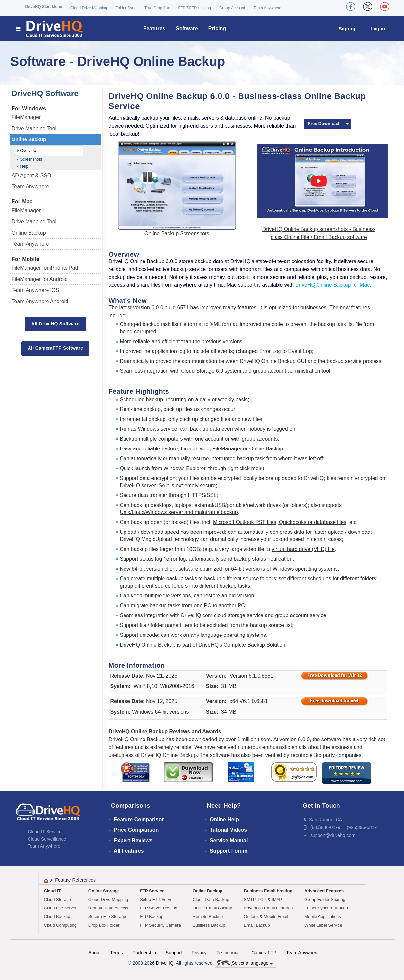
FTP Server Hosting (159, 908)
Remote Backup (208, 917)
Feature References (75, 880)
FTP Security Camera (160, 925)
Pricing (217, 28)
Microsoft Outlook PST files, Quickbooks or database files (280, 522)
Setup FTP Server (157, 899)
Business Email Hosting (268, 891)
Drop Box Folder (104, 925)
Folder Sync (126, 8)
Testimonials (229, 953)
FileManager (26, 117)
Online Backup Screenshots (177, 233)
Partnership (144, 953)
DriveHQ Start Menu (44, 7)
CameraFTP (264, 953)
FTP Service (152, 891)
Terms (117, 953)
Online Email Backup (212, 908)
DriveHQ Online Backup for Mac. (333, 285)
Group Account (232, 8)
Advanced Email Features (268, 908)
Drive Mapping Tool (34, 128)
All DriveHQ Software (55, 324)
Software (187, 28)
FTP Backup (152, 917)
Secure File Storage (107, 917)
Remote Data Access (108, 908)
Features (154, 28)
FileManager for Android (40, 279)
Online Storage (104, 891)
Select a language (245, 963)
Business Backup (209, 925)
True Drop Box (157, 8)
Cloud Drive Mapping (89, 8)
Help (24, 166)
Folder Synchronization (326, 908)
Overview (29, 151)
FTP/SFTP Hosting (195, 8)
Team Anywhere (267, 8)
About (95, 953)
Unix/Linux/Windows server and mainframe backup (179, 512)
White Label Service (323, 925)
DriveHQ (165, 963)
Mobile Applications (323, 917)
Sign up (348, 28)
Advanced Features (324, 891)
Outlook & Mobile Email (266, 917)
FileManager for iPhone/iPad (45, 268)
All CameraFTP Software (56, 348)
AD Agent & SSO (32, 175)
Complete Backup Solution (254, 645)
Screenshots (31, 159)
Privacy (199, 953)
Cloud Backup (57, 917)
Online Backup (29, 139)
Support (174, 953)
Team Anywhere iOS (36, 290)
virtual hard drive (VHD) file (303, 549)
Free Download (324, 124)
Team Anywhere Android (40, 301)
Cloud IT (52, 891)
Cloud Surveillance (47, 839)
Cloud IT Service (45, 832)
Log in (378, 28)
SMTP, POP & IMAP (263, 899)
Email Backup (257, 925)
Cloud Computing (60, 925)
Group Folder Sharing (325, 899)
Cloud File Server (60, 908)
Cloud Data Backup (211, 899)
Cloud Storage (58, 899)
